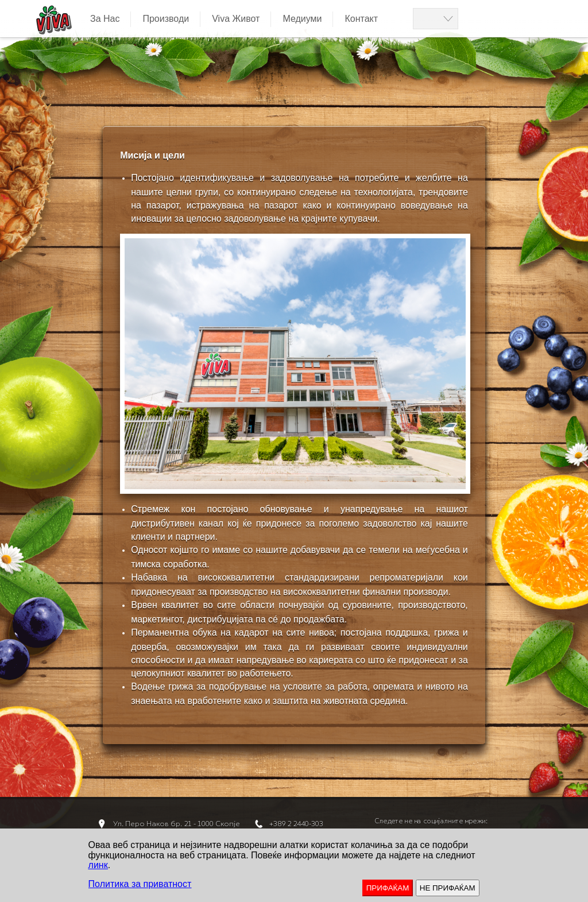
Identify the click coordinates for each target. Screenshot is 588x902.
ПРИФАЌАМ (388, 888)
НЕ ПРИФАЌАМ (448, 888)
